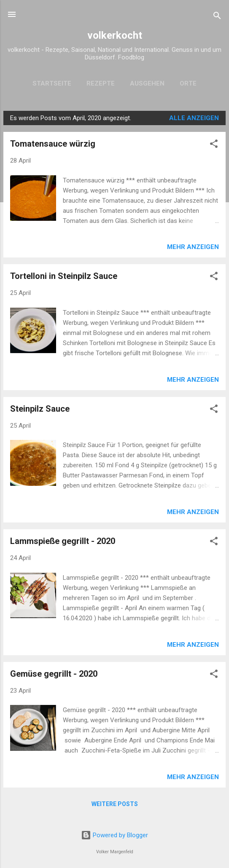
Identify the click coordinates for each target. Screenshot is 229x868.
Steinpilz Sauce (40, 409)
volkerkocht (115, 35)
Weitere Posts (115, 804)
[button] (214, 145)
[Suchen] (217, 17)
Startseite (52, 83)
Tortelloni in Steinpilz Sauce (64, 276)
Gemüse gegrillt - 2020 (54, 674)
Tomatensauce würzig (53, 144)
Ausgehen (147, 83)
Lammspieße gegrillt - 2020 (63, 541)
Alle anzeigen (194, 118)
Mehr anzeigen (193, 247)
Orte (188, 83)
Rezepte (101, 83)
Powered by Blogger (114, 835)
